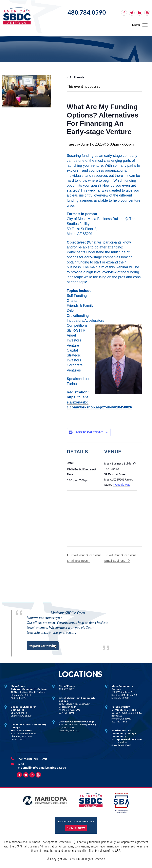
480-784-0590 (37, 759)
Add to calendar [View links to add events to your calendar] (89, 432)
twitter (132, 13)
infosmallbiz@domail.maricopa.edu (41, 767)
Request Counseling (43, 646)
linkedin (139, 13)
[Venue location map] (88, 518)
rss (147, 13)
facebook (124, 13)
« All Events (76, 77)
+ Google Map (122, 484)
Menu (136, 25)
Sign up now (76, 828)
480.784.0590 (87, 12)
